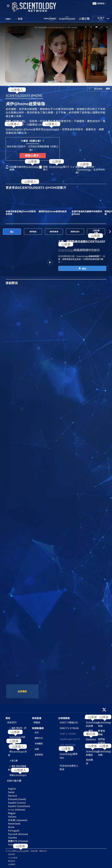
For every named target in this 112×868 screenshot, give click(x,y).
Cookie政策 (13, 858)
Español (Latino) (17, 803)
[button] (2, 232)
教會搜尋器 (101, 732)
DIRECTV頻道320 (69, 722)
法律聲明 (12, 864)
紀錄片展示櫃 (14, 781)
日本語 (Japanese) (18, 820)
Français (12, 844)
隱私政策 (12, 861)
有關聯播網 (38, 728)
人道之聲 (14, 761)
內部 (17, 737)
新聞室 (92, 753)
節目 (8, 718)
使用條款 (12, 854)
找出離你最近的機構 (24, 168)
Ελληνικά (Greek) (17, 799)
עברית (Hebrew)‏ (17, 810)
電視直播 (37, 718)
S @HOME (24, 95)
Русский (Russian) (18, 834)
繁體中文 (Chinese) (18, 841)
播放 (82, 269)
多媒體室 (39, 743)
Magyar (12, 813)
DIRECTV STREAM (69, 728)
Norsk (11, 827)
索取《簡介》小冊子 (58, 168)
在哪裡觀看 (64, 718)
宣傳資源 (39, 755)
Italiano (12, 817)
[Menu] (8, 6)
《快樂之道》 (19, 121)
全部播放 (22, 691)
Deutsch (12, 796)
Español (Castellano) (19, 806)
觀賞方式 (39, 738)
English (12, 789)
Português (14, 830)
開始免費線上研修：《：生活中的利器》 (90, 170)
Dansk (11, 792)
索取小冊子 (33, 156)
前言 (37, 732)
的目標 (92, 724)
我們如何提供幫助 (101, 743)
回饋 (37, 749)
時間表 (37, 722)
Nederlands (14, 823)
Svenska (12, 837)
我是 (18, 775)
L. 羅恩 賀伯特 (89, 732)
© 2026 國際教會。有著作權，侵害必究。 (27, 851)
